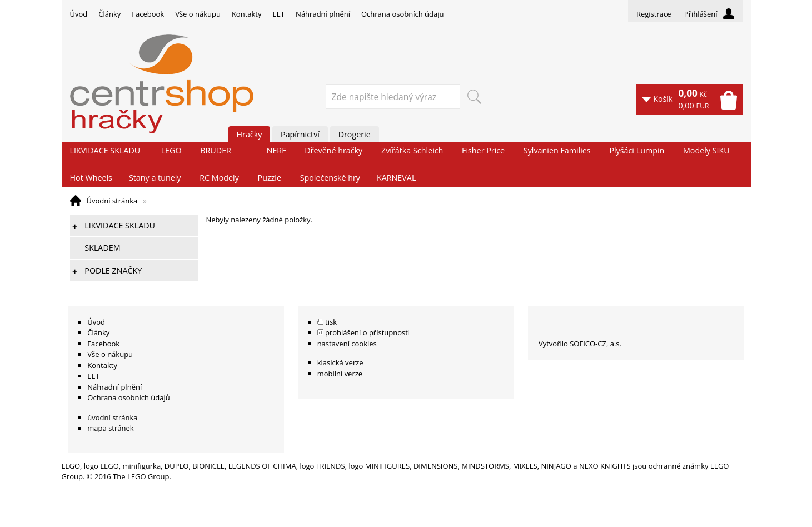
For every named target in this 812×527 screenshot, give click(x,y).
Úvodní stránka (112, 201)
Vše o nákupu (198, 14)
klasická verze (340, 362)
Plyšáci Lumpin (637, 150)
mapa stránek (110, 428)
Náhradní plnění (323, 14)
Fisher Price (483, 150)
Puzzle (270, 178)
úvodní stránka (112, 417)
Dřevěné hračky (333, 150)
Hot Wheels (91, 178)
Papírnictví (300, 134)
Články (109, 14)
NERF (277, 150)
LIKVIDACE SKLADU (105, 150)
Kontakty (247, 14)
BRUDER (216, 150)
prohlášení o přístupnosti (367, 332)
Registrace (654, 14)
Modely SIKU (706, 150)
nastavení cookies (347, 344)
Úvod (79, 14)
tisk (331, 322)
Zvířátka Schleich (412, 150)
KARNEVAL (396, 178)
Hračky (250, 134)
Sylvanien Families (557, 150)
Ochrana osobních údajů (402, 14)
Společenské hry (330, 178)
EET (279, 14)
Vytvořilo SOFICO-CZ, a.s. (580, 344)
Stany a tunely (155, 178)
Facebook (148, 14)
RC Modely (219, 178)
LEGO (171, 150)
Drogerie (355, 134)
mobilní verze (340, 374)
